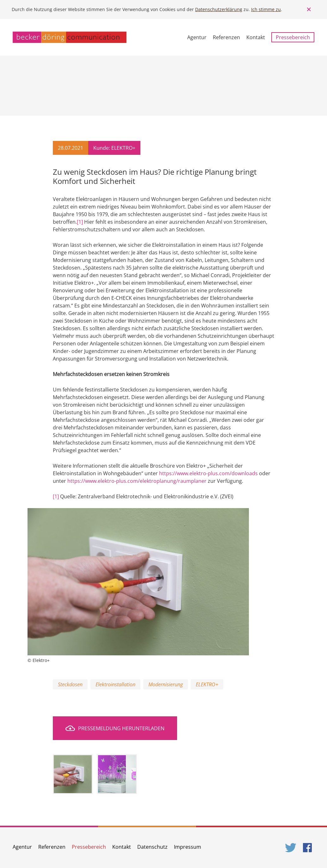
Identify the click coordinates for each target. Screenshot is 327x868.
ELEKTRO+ (207, 684)
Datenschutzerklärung (219, 9)
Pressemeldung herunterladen (121, 728)
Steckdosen (70, 684)
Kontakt (256, 37)
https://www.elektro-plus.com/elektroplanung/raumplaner (137, 481)
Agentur (197, 37)
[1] (80, 222)
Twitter (291, 848)
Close (309, 9)
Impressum (188, 847)
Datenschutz (152, 847)
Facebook (309, 848)
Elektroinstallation (115, 684)
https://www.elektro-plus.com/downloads (208, 473)
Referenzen (226, 37)
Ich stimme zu (266, 9)
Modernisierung (166, 684)
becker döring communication (70, 37)
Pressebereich (293, 37)
